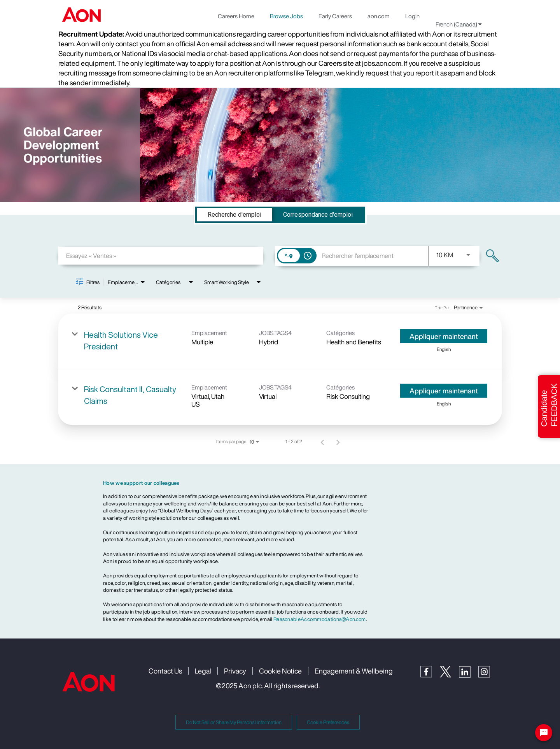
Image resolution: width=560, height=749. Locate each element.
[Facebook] (430, 675)
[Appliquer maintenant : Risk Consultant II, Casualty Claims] (444, 391)
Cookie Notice (280, 671)
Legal (203, 671)
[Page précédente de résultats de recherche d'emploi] (322, 442)
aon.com (379, 16)
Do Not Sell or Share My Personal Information (234, 722)
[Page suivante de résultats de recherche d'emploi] (338, 442)
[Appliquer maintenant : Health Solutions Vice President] (444, 336)
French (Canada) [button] (459, 24)
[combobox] (161, 255)
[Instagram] (488, 676)
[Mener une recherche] (493, 256)
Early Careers (335, 16)
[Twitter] (449, 675)
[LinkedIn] (469, 676)
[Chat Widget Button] (544, 733)
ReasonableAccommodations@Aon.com (320, 619)
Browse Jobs (286, 16)
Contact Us (165, 671)
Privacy (235, 671)
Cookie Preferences (328, 722)
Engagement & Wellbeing (354, 671)
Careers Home (236, 16)
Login (412, 16)
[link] (280, 341)
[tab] (234, 215)
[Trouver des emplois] (493, 256)
